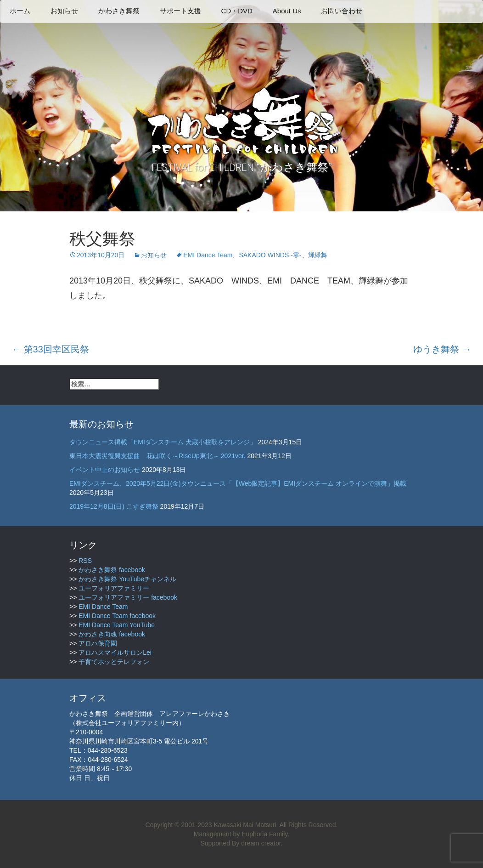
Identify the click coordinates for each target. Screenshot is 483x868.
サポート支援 (180, 11)
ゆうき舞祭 (442, 349)
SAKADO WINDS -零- (270, 255)
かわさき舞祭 (119, 11)
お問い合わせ (342, 11)
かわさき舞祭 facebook (112, 570)
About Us (287, 11)
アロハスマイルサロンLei (115, 652)
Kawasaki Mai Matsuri (245, 825)
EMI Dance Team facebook (117, 616)
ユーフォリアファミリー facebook (128, 597)
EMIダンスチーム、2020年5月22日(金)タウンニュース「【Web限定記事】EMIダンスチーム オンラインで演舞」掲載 (238, 483)
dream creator (261, 843)
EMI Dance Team (208, 255)
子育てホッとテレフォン (114, 662)
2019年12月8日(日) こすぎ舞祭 (114, 506)
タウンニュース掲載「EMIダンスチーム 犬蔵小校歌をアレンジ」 (163, 442)
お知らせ (64, 11)
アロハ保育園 (98, 643)
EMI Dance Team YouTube (117, 625)
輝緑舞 (318, 255)
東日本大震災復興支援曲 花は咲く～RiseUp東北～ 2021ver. (157, 456)
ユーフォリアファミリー (114, 588)
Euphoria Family (264, 834)
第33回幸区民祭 (51, 349)
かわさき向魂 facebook (112, 634)
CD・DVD (237, 11)
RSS (85, 561)
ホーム (20, 11)
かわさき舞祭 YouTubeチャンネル (127, 579)
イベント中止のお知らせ (105, 470)
